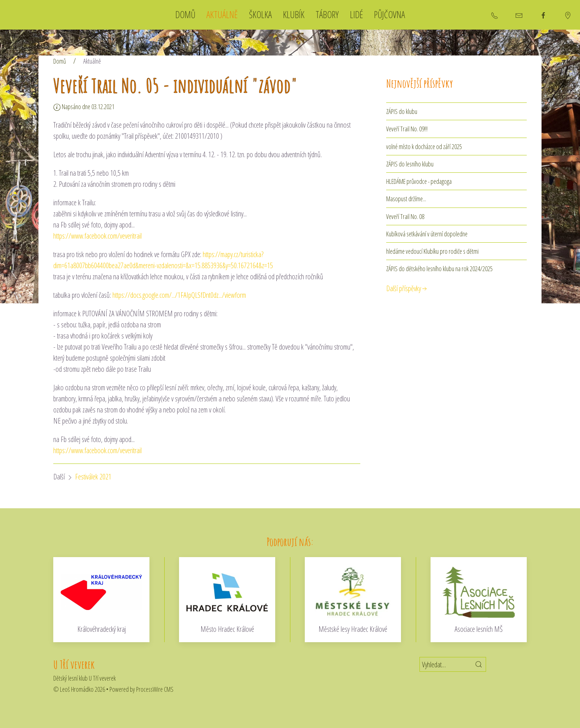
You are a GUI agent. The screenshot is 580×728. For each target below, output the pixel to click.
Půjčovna (390, 14)
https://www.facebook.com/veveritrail (97, 236)
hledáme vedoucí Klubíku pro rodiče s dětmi (432, 251)
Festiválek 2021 (93, 477)
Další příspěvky (407, 288)
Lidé (356, 14)
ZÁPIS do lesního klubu (410, 164)
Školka (260, 14)
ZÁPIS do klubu (402, 111)
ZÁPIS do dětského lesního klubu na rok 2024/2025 (439, 269)
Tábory (327, 14)
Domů (185, 14)
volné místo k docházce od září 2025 (424, 146)
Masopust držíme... (406, 199)
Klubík (294, 14)
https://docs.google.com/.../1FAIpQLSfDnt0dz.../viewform (179, 295)
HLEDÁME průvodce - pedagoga (419, 181)
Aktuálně (222, 14)
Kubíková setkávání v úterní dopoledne (427, 234)
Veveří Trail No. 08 (405, 216)
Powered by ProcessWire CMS (141, 689)
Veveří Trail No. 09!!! (407, 129)
